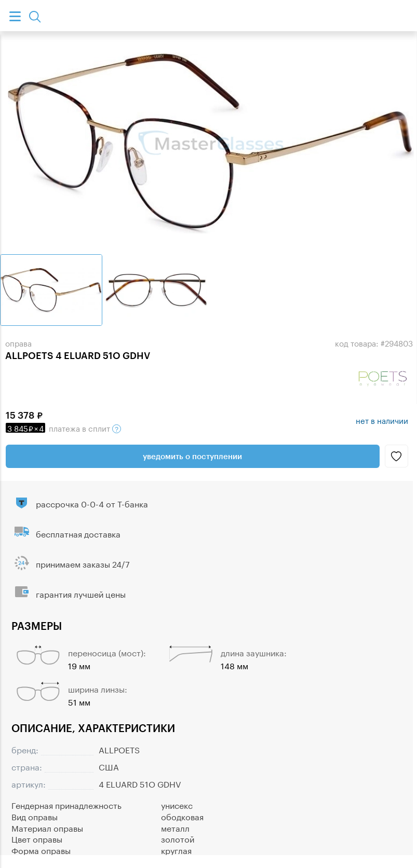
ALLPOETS (119, 749)
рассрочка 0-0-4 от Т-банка (92, 503)
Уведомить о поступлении (192, 456)
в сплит (63, 428)
